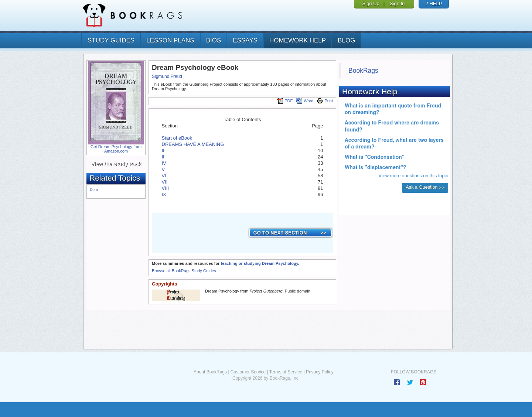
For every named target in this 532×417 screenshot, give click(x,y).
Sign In (397, 4)
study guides (111, 40)
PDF (285, 101)
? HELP (434, 4)
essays (245, 40)
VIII (166, 188)
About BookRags (210, 372)
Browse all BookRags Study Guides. (185, 271)
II (163, 151)
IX (164, 194)
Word (305, 101)
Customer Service (248, 372)
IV (164, 163)
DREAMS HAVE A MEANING (193, 144)
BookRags (363, 71)
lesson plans (170, 40)
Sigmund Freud (167, 76)
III (164, 157)
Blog (346, 40)
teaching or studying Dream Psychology (259, 263)
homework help (298, 40)
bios (214, 40)
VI (164, 176)
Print (325, 101)
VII (165, 182)
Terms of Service (286, 372)
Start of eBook (177, 138)
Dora (94, 190)
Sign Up (371, 4)
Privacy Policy (320, 372)
